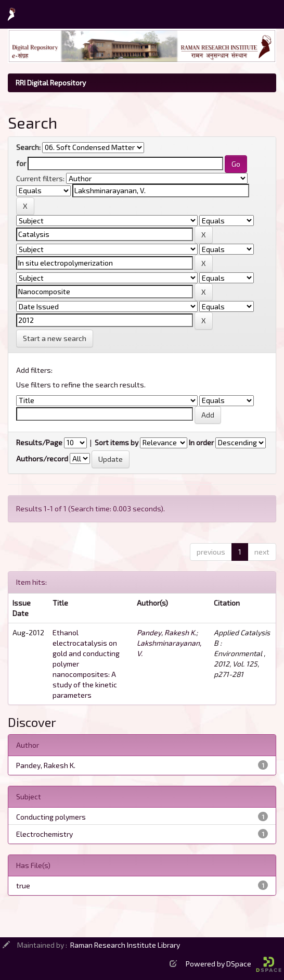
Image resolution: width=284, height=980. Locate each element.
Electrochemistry (44, 834)
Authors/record (42, 458)
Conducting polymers (51, 817)
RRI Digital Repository (51, 83)
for (21, 163)
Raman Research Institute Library (125, 945)
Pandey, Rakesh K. (166, 632)
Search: (28, 147)
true (23, 885)
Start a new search (55, 338)
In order (201, 442)
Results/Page (39, 442)
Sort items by (117, 442)
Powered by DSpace (234, 964)
